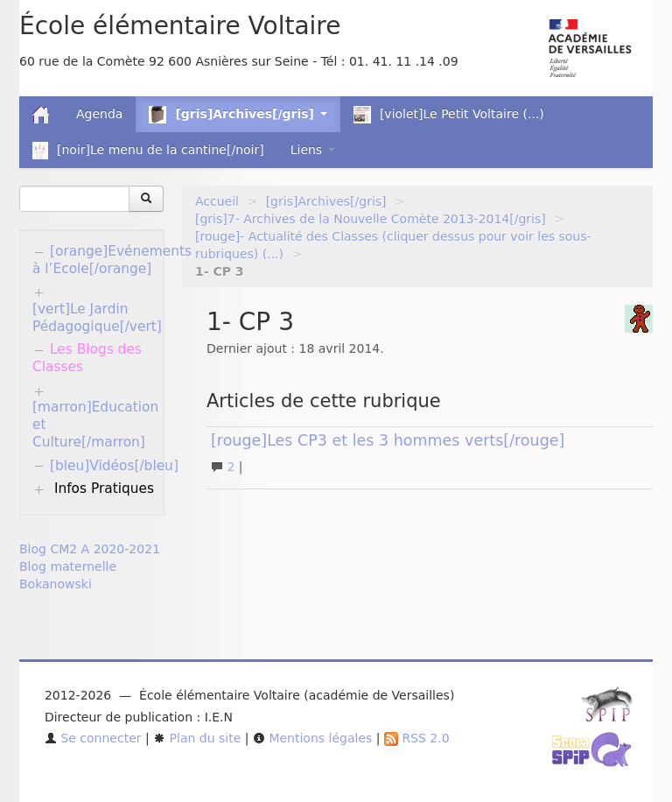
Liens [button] (313, 150)
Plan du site (197, 738)
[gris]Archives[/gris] (326, 201)
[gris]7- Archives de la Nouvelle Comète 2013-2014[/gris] (371, 219)
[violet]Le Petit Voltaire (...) (449, 115)
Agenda (99, 114)
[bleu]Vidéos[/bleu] (114, 466)
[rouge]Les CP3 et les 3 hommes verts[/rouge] (388, 440)
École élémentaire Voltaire (180, 26)
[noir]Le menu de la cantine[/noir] (148, 151)
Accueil (217, 201)
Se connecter (93, 738)
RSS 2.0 (417, 738)
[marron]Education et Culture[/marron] (95, 425)
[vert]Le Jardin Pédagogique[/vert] (97, 318)
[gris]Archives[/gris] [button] (238, 115)
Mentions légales (312, 738)
